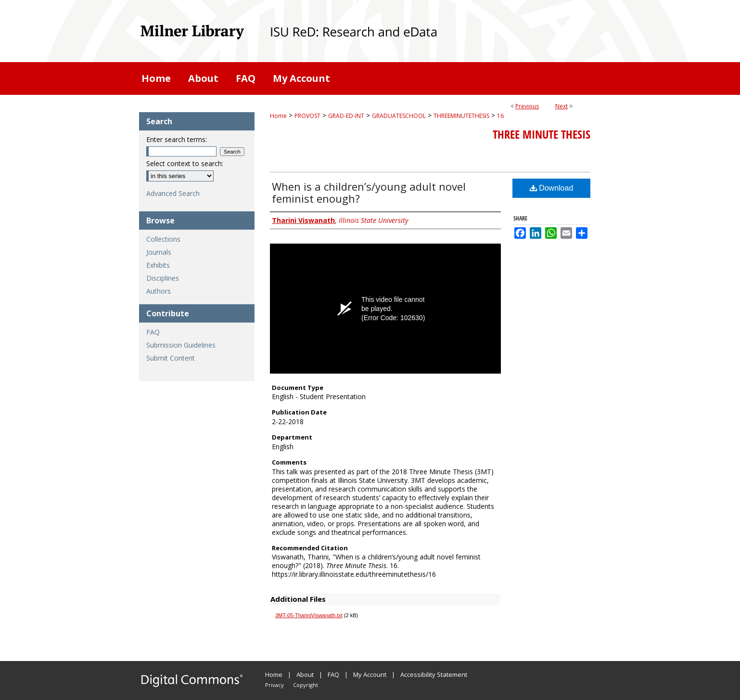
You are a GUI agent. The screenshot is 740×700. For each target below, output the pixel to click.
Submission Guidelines (181, 345)
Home (278, 116)
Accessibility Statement (434, 674)
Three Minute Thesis (542, 134)
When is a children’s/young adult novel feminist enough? (369, 192)
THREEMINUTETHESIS (461, 116)
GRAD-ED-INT (346, 116)
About (305, 674)
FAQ (153, 332)
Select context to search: (185, 163)
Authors (159, 291)
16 (500, 116)
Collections (163, 239)
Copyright (306, 685)
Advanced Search (173, 193)
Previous (527, 106)
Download (552, 188)
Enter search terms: (177, 139)
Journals (159, 252)
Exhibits (158, 265)
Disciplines (163, 278)
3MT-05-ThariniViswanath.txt (309, 615)
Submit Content (171, 358)
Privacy (274, 685)
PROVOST (307, 116)
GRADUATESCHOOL (399, 116)
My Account (370, 674)
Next (561, 106)
